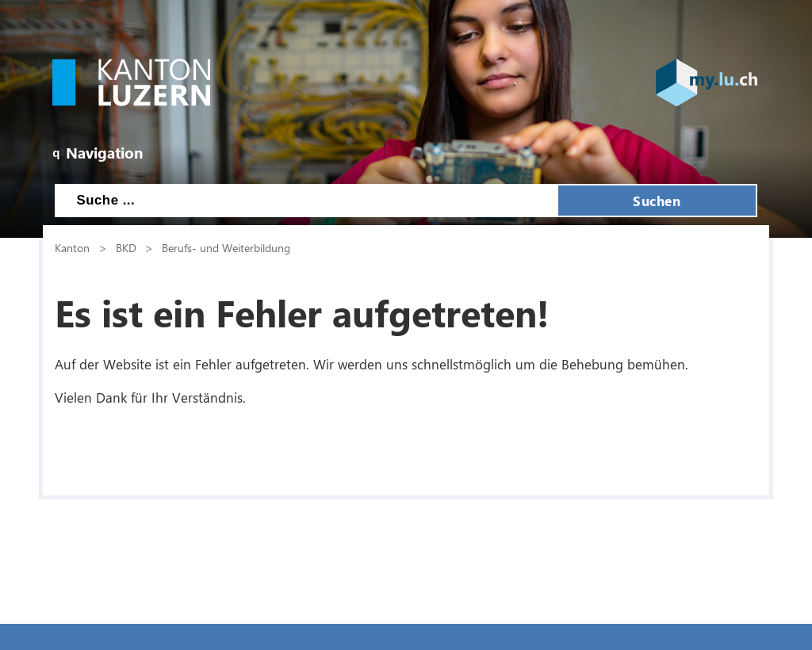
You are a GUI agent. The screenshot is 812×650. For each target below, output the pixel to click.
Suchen (657, 201)
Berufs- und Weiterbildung (226, 247)
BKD (126, 247)
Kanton (72, 247)
